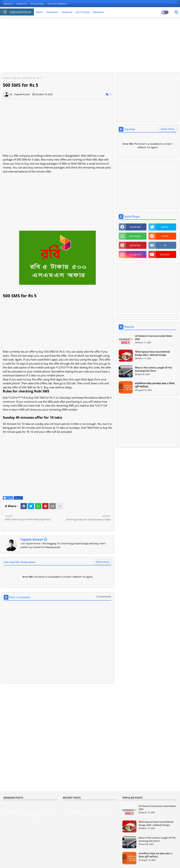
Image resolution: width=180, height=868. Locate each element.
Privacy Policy (37, 4)
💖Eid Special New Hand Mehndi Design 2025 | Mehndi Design (152, 353)
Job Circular (83, 12)
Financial (67, 12)
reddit (165, 236)
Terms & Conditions (57, 4)
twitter (165, 227)
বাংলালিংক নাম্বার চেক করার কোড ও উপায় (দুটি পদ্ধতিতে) (155, 385)
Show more (103, 562)
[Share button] (60, 506)
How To (16, 78)
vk (165, 245)
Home (39, 12)
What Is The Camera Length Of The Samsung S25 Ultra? (153, 369)
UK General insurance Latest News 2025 (153, 337)
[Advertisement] (90, 45)
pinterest (135, 245)
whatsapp (135, 236)
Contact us (22, 4)
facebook (135, 227)
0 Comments (104, 597)
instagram (135, 254)
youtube (165, 254)
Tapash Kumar (32, 539)
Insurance (52, 12)
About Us (8, 4)
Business (98, 12)
